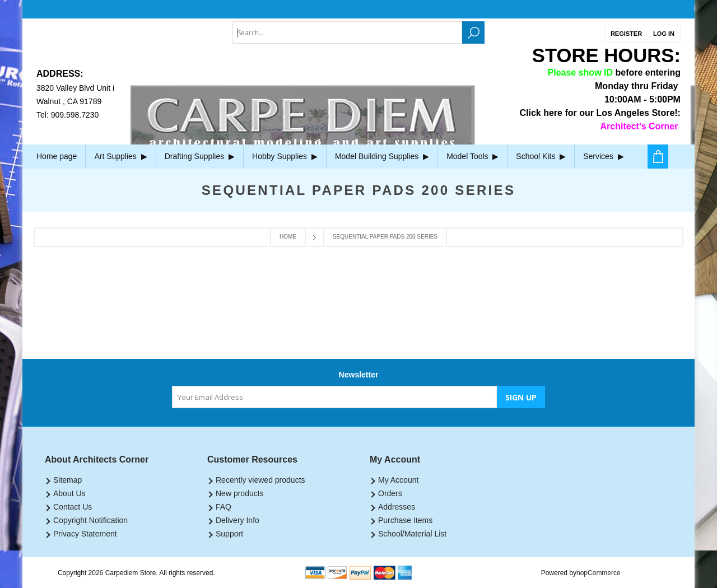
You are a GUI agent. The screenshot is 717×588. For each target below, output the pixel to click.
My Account (398, 480)
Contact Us (73, 507)
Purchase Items (405, 520)
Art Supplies (120, 156)
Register (626, 34)
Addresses (397, 507)
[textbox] (347, 32)
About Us (69, 493)
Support (229, 534)
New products (240, 493)
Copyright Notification (90, 520)
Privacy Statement (85, 534)
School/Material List (412, 534)
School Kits (541, 156)
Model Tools (472, 156)
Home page (57, 156)
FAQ (224, 507)
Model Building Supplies (382, 156)
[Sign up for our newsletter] (334, 397)
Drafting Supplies (200, 156)
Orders (390, 493)
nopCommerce (599, 573)
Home (288, 237)
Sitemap (67, 480)
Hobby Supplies (285, 156)
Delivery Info (238, 520)
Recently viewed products (260, 480)
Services (603, 156)
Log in (664, 34)
